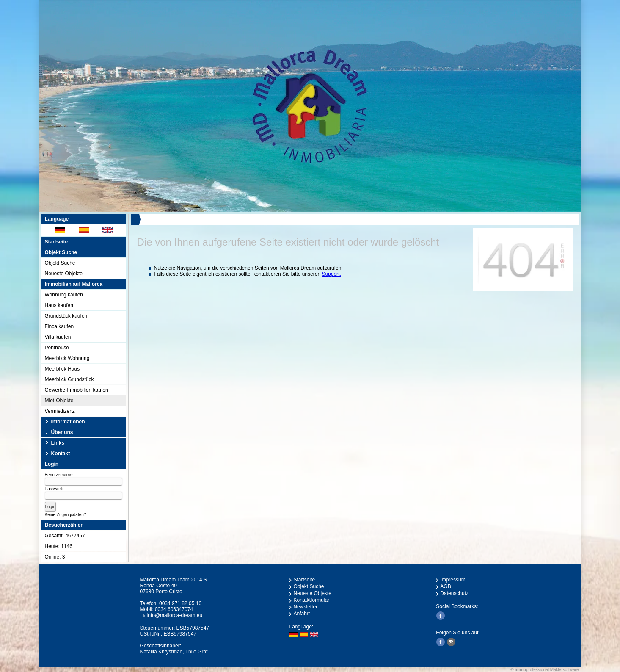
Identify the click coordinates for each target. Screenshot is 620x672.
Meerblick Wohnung (67, 358)
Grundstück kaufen (66, 316)
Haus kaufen (59, 305)
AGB (445, 586)
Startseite (56, 242)
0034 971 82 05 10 (180, 603)
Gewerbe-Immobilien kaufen (77, 390)
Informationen (68, 422)
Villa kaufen (58, 337)
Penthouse (57, 348)
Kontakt (61, 454)
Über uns (62, 432)
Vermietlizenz (60, 411)
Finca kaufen (59, 326)
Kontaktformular (311, 600)
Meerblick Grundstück (69, 379)
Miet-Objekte (59, 401)
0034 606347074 (174, 609)
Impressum (453, 580)
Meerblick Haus (62, 369)
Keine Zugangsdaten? (66, 515)
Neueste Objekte (64, 274)
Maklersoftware (565, 670)
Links (58, 443)
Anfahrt (302, 614)
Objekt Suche (60, 263)
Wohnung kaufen (64, 295)
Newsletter (305, 607)
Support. (331, 274)
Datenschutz (454, 593)
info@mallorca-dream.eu (175, 615)
